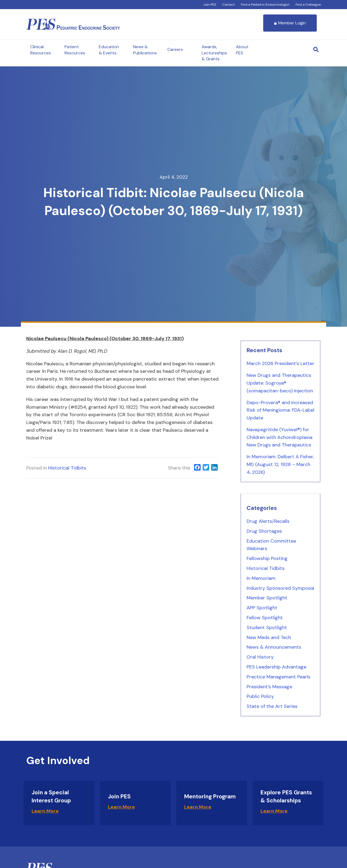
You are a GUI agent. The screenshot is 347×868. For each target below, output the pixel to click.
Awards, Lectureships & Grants (214, 53)
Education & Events (109, 50)
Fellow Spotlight (265, 618)
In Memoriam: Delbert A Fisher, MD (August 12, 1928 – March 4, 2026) (280, 464)
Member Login (290, 23)
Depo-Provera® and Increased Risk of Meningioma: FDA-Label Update (280, 410)
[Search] (316, 50)
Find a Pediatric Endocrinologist (265, 5)
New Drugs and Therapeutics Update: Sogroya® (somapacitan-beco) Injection (280, 383)
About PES (242, 50)
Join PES (210, 5)
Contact (229, 5)
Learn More (45, 811)
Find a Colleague (308, 5)
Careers (175, 49)
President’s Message (269, 687)
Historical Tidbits (67, 468)
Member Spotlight (267, 598)
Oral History (260, 657)
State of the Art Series (272, 706)
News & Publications (145, 50)
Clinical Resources (41, 50)
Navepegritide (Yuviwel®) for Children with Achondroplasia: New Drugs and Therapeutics (280, 437)
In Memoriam (261, 578)
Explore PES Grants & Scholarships (286, 796)
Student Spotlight (267, 627)
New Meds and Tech (269, 637)
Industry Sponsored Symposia (280, 588)
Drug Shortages (264, 531)
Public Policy (260, 696)
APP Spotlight (262, 608)
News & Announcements (274, 647)
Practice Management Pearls (278, 677)
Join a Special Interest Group (51, 796)
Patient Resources (75, 50)
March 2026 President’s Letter (280, 363)
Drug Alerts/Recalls (268, 521)
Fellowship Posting (267, 558)
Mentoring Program (210, 796)
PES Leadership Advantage (276, 667)
